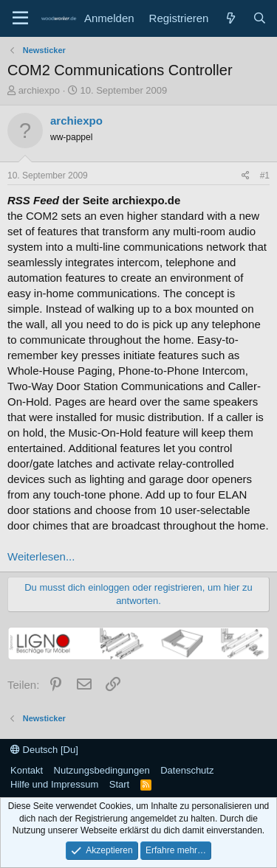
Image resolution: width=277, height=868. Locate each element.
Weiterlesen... (41, 556)
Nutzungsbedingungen (102, 770)
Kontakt (27, 770)
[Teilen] (246, 176)
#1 (265, 176)
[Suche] (260, 18)
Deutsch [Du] (44, 750)
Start (119, 784)
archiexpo (39, 90)
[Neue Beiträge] (230, 18)
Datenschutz (187, 770)
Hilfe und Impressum (54, 784)
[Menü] (20, 18)
